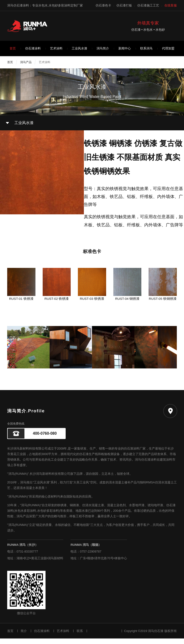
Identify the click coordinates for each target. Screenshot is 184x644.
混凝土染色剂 (116, 511)
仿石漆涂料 (33, 48)
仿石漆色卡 (103, 5)
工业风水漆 (79, 48)
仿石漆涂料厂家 (135, 454)
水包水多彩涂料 (25, 516)
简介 (24, 636)
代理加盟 (168, 48)
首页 (13, 48)
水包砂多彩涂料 (48, 516)
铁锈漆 (62, 511)
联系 (80, 636)
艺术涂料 (56, 48)
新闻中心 (125, 48)
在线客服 (171, 5)
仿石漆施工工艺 (148, 5)
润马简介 (103, 48)
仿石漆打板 (124, 5)
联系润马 (146, 48)
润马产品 (26, 62)
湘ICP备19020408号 (104, 636)
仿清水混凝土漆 (93, 511)
